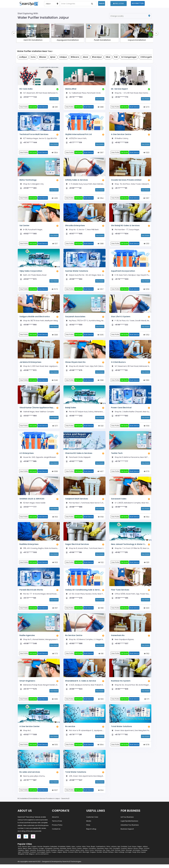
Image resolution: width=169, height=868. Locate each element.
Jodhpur (145, 850)
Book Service (43, 107)
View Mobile (54, 99)
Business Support (127, 833)
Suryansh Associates (75, 318)
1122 (101, 565)
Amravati (71, 856)
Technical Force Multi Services (34, 135)
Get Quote (33, 107)
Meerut (25, 852)
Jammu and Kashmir (42, 858)
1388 (101, 244)
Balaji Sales (71, 409)
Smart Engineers (27, 684)
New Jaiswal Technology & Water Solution (128, 547)
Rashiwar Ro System (121, 684)
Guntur (92, 854)
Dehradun (61, 854)
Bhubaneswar (41, 854)
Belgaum (32, 858)
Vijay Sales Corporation (31, 272)
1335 (100, 336)
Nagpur (140, 850)
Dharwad (118, 854)
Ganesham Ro (118, 638)
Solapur (141, 852)
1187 (55, 611)
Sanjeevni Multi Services (77, 501)
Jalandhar (33, 854)
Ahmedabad (62, 850)
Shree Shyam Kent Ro (75, 363)
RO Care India (26, 89)
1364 (55, 153)
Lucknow (79, 850)
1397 (101, 153)
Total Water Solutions (121, 730)
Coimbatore (92, 852)
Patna (108, 850)
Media (89, 825)
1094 (100, 748)
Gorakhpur (54, 854)
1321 (101, 428)
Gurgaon (34, 850)
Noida (48, 854)
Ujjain (20, 856)
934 (101, 794)
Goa (104, 854)
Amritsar (147, 852)
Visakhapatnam (101, 850)
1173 (55, 656)
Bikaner (65, 856)
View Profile (24, 107)
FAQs (88, 829)
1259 (146, 290)
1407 (100, 473)
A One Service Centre (121, 135)
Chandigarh (116, 852)
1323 (146, 153)
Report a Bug (91, 833)
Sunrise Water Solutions (76, 272)
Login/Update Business (129, 825)
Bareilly (48, 856)
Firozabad (144, 854)
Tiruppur (54, 856)
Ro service (70, 730)
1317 (55, 244)
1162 (147, 656)
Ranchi (74, 852)
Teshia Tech (117, 455)
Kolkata (68, 850)
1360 (146, 382)
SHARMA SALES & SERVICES (32, 501)
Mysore (136, 852)
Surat (130, 850)
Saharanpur (98, 854)
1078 (146, 748)
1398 (101, 382)
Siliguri (108, 854)
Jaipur (73, 850)
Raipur (107, 852)
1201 (147, 565)
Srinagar (41, 852)
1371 (55, 428)
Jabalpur (85, 852)
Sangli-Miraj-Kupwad (139, 856)
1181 (101, 656)
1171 (147, 702)
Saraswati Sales (119, 501)
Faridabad (124, 850)
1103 (55, 565)
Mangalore (21, 858)
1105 (55, 748)
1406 (55, 199)
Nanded (105, 856)
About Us (55, 821)
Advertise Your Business (130, 829)
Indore (84, 850)
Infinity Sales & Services (76, 180)
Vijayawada (100, 852)
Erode (27, 858)
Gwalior (80, 852)
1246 (55, 382)
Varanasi (35, 852)
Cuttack (67, 854)
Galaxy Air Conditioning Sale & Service (82, 592)
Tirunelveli (33, 856)
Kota (111, 852)
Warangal (129, 854)
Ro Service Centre (74, 638)
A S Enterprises (26, 455)
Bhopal (93, 850)
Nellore (78, 854)
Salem (123, 854)
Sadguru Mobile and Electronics (34, 318)
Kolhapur (111, 856)
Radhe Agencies (27, 638)
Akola (116, 856)
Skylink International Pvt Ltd (78, 135)
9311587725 (138, 3)
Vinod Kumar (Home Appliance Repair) (37, 409)
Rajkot (30, 852)
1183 (101, 702)
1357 (100, 290)
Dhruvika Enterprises (75, 226)
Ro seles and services (30, 775)
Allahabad (63, 852)
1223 (146, 611)
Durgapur (93, 856)
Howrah (69, 852)
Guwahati (124, 852)
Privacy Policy (57, 829)
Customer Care (92, 821)
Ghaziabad (26, 856)
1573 (55, 290)
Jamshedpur (137, 854)
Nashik (20, 852)
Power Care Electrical (121, 409)
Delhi (29, 850)
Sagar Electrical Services (77, 547)
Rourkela (99, 856)
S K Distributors (118, 363)
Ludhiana (114, 850)
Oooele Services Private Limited (126, 180)
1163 (55, 519)
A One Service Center (29, 730)
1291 (55, 107)
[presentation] (14, 33)
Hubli (113, 854)
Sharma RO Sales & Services (79, 455)
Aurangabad (49, 852)
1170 (147, 473)
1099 (55, 473)
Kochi (80, 856)
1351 (146, 244)
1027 (55, 794)
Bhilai (76, 856)
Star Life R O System (120, 318)
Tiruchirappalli (41, 856)
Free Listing (119, 3)
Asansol (72, 854)
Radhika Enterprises (29, 547)
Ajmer (82, 854)
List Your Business (127, 821)
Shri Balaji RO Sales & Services (125, 226)
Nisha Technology (28, 180)
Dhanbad (56, 852)
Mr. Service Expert (119, 89)
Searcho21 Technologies (72, 865)
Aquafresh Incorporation (123, 272)
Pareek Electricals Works (31, 592)
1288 (101, 107)
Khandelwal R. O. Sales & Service (81, 684)
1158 (101, 519)
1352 (146, 336)
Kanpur (134, 850)
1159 (146, 428)
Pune (19, 850)
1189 (101, 611)
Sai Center (24, 226)
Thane (88, 850)
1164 (146, 519)
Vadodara (21, 854)
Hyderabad (54, 850)
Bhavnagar (86, 856)
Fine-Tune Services (120, 592)
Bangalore (46, 850)
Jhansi (87, 854)
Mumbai (40, 850)
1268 (55, 336)
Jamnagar (128, 856)
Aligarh (27, 854)
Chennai (24, 850)
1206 (55, 702)
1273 (146, 107)
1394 (100, 199)
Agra (119, 850)
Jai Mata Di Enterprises (30, 363)
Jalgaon (60, 856)
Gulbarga (121, 856)
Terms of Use (57, 825)
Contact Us (56, 833)
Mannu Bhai (71, 89)
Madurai (130, 852)
